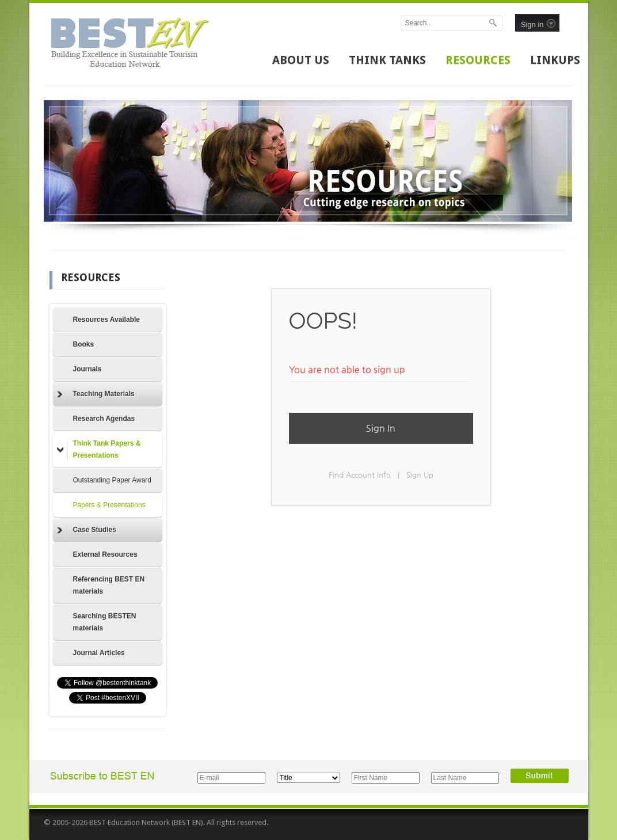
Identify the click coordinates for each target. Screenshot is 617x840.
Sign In (381, 428)
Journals (87, 369)
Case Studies (87, 530)
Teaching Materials (96, 394)
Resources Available (107, 320)
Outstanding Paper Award (113, 480)
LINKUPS (555, 60)
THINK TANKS (387, 60)
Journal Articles (99, 653)
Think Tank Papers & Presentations (99, 449)
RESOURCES (478, 60)
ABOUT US (301, 60)
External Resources (105, 554)
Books (84, 344)
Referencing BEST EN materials (109, 585)
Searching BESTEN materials (105, 622)
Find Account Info (360, 475)
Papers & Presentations (109, 505)
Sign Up (420, 475)
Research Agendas (104, 419)
